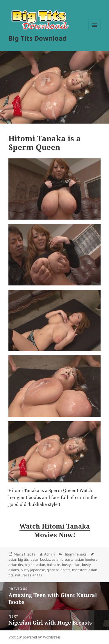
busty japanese (33, 570)
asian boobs (40, 559)
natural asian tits (29, 575)
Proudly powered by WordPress (34, 637)
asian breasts (63, 559)
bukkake (53, 565)
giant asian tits (59, 570)
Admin (49, 554)
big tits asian (35, 565)
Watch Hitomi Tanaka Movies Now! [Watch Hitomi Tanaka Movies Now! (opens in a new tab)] (55, 530)
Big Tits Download (37, 38)
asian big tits (19, 559)
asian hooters (86, 559)
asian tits (16, 565)
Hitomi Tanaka (75, 554)
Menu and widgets (95, 31)
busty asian (71, 565)
